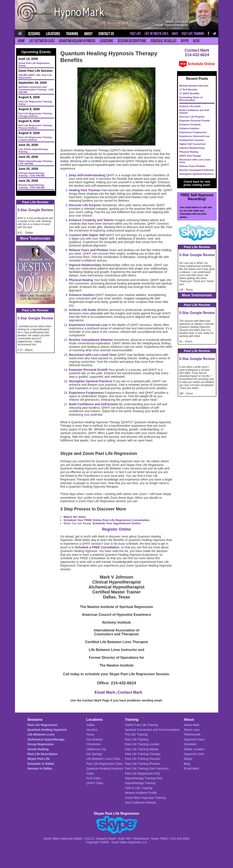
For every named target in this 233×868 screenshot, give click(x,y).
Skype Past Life (39, 759)
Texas (90, 734)
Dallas (90, 725)
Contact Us (106, 34)
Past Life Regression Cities (104, 764)
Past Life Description (42, 754)
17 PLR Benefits (188, 90)
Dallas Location (194, 749)
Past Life (135, 34)
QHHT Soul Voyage (190, 156)
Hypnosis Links (194, 754)
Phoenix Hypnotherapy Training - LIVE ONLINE (32, 186)
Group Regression (41, 744)
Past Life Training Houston (143, 759)
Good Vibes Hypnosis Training (145, 798)
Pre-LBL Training (136, 734)
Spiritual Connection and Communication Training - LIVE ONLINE (36, 90)
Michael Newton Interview (194, 86)
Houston (92, 730)
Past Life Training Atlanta (142, 749)
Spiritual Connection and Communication (152, 730)
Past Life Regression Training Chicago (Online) (35, 115)
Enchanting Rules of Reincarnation (191, 99)
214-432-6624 (197, 55)
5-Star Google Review (35, 210)
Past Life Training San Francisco (147, 768)
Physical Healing (189, 152)
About (88, 34)
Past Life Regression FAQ (142, 773)
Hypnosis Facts (194, 739)
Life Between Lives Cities (103, 759)
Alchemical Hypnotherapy (46, 739)
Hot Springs (94, 754)
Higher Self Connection (192, 144)
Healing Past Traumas (192, 140)
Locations (106, 41)
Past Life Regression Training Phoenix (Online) (35, 127)
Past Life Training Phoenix (143, 764)
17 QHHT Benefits (189, 93)
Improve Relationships (192, 148)
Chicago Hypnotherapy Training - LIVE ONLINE (32, 174)
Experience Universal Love (194, 136)
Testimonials (192, 734)
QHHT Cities (95, 783)
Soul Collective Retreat (140, 803)
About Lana (192, 730)
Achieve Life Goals (190, 106)
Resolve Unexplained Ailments (197, 170)
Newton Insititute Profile (141, 793)
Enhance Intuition (189, 128)
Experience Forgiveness (193, 132)
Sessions (34, 34)
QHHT (175, 34)
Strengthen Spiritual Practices (196, 174)
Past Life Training (193, 34)
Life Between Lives (42, 41)
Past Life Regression (42, 725)
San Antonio (95, 739)
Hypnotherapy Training (140, 783)
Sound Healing (38, 749)
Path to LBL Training (138, 788)
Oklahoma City (96, 749)
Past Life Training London (142, 744)
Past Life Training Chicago (143, 754)
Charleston (94, 744)
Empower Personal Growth (195, 121)
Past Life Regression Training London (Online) (35, 139)
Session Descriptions (132, 41)
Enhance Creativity (190, 124)
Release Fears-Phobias (192, 166)
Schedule (190, 744)
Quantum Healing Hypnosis (77, 41)
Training (72, 34)
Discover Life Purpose (192, 117)
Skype (185, 41)
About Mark (192, 725)
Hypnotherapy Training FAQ (144, 778)
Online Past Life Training (141, 725)
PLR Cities (93, 778)
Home (21, 41)
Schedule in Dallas (164, 41)
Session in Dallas (40, 768)
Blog (196, 41)
